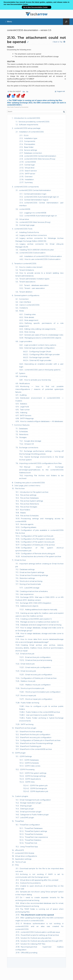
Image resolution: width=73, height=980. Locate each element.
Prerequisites (30, 144)
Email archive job (27, 654)
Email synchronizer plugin (31, 812)
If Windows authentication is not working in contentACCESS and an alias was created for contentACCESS (39, 926)
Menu (9, 22)
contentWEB (30, 162)
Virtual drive (30, 168)
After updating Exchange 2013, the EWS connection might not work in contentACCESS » (36, 104)
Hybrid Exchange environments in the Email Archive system (41, 458)
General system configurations (27, 295)
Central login (30, 165)
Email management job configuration (35, 800)
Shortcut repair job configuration (39, 699)
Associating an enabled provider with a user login (41, 365)
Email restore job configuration (38, 667)
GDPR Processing (27, 769)
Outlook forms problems (30, 883)
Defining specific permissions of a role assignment (41, 325)
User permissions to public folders (40, 715)
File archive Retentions (29, 504)
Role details (29, 317)
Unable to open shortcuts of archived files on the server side (39, 887)
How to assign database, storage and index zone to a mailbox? (39, 635)
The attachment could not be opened (37, 915)
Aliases (23, 513)
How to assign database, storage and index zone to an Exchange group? (39, 629)
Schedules (23, 431)
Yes (24, 91)
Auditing (23, 395)
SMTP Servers (25, 415)
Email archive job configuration (38, 657)
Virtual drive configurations (26, 856)
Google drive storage (33, 441)
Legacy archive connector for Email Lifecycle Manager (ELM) (39, 245)
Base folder (29, 147)
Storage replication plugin (31, 803)
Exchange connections (29, 448)
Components (30, 141)
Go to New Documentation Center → (36, 7)
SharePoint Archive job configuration (35, 734)
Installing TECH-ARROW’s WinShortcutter (37, 250)
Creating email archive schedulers (34, 591)
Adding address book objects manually (41, 610)
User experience (27, 594)
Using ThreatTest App (29, 847)
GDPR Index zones (32, 766)
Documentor (25, 107)
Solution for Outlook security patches (36, 938)
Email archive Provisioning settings (34, 575)
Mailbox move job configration (38, 685)
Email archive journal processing (39, 660)
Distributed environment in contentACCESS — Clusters (39, 399)
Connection (24, 299)
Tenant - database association (36, 285)
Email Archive (20, 560)
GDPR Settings (26, 756)
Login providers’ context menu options (40, 345)
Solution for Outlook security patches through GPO (42, 941)
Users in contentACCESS (29, 305)
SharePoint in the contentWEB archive (36, 749)
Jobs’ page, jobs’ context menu (27, 486)
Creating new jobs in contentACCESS (30, 483)
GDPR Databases (32, 760)
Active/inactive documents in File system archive (41, 556)
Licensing (23, 376)
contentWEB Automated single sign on (41, 216)
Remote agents (27, 524)
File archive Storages (29, 507)
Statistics (23, 404)
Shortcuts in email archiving (31, 581)
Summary (29, 182)
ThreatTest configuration (30, 825)
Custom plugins (22, 796)
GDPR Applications (33, 779)
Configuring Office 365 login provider (45, 354)
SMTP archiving (27, 724)
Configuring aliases (28, 527)
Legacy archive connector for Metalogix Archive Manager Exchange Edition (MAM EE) (39, 240)
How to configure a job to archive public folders (41, 708)
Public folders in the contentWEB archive (43, 712)
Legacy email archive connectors (33, 235)
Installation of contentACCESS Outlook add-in (43, 256)
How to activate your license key (38, 380)
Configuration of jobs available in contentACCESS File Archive (39, 532)
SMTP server (30, 174)
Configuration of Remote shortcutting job (38, 554)
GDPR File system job (39, 785)
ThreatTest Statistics (33, 840)
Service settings (31, 150)
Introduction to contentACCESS (27, 118)
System (22, 373)
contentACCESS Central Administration (40, 156)
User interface (25, 302)
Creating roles (30, 314)
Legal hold (24, 407)
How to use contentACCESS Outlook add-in (42, 259)
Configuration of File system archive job (37, 536)
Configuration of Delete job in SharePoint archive (40, 740)
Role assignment (31, 320)
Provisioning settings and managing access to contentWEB (39, 520)
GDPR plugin (20, 753)
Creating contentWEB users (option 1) (36, 619)
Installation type (31, 138)
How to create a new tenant (31, 267)
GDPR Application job (39, 791)
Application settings (23, 859)
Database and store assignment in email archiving (41, 625)
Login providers (26, 341)
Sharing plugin (26, 806)
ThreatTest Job (31, 843)
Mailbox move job (28, 681)
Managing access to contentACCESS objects (43, 338)
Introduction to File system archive (34, 492)
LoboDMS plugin (27, 818)
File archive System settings (32, 501)
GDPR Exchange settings (35, 776)
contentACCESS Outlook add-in (32, 253)
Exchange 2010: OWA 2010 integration (36, 603)
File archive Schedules (29, 516)
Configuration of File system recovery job (38, 542)
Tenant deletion (26, 292)
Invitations (24, 308)
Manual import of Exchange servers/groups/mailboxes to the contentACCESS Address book (41, 470)
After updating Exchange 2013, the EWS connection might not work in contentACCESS (39, 919)
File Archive (20, 488)
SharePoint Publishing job (31, 746)
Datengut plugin (27, 809)
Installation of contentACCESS (31, 132)
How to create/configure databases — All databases (42, 421)
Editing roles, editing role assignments (40, 329)
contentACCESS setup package (27, 128)
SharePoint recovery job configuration (36, 737)
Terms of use (21, 862)
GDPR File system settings (36, 773)
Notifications (25, 383)
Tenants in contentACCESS (25, 263)
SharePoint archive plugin (26, 728)
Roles (22, 311)
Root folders (25, 510)
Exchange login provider (39, 357)
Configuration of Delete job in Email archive (39, 678)
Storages (23, 437)
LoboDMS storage (32, 588)
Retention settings (27, 578)
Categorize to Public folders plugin (34, 815)
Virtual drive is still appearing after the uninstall (39, 880)
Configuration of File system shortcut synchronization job (39, 549)
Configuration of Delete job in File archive (38, 545)
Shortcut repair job (28, 695)
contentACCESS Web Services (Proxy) (40, 159)
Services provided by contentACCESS (34, 122)
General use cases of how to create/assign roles (44, 335)
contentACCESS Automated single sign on (41, 197)
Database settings (27, 569)
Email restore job (28, 664)
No (27, 91)
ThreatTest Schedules (34, 834)
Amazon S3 (29, 444)
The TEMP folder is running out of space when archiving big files (39, 910)
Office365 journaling (29, 953)
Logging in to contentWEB (35, 213)
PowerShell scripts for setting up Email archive (40, 935)
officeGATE (19, 850)
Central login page (27, 225)
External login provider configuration (39, 348)
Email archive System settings (32, 572)
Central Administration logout (36, 200)
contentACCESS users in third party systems (42, 370)
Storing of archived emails (30, 584)
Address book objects (29, 606)
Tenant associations (27, 282)
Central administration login (35, 194)
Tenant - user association (35, 288)
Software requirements (29, 125)
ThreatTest (19, 821)
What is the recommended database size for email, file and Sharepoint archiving (39, 905)
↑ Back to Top (57, 42)
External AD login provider (40, 360)
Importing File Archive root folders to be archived (41, 477)
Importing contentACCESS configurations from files (40, 463)
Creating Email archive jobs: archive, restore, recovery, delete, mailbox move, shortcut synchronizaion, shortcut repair (39, 648)
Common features (22, 425)
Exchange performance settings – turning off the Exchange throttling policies (41, 453)
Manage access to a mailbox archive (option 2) (39, 622)
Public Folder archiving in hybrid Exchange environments (41, 719)
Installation (29, 179)
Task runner (25, 410)
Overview (29, 177)
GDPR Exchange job (39, 788)
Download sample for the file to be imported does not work (39, 870)
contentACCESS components (26, 187)
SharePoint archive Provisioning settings (36, 743)
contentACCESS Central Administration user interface (41, 204)
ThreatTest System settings (36, 831)
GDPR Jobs (30, 782)
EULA (26, 135)
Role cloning (30, 332)
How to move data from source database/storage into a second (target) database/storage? (39, 641)
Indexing (24, 413)
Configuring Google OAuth (40, 352)
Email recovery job (28, 671)
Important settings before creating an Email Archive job (39, 565)
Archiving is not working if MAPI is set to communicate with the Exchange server (39, 876)
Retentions (24, 434)
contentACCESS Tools (23, 229)
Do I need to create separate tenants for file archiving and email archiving (39, 899)
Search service (31, 171)
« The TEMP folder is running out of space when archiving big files (35, 100)
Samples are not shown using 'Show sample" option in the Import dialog (39, 893)
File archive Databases (29, 498)
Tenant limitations (27, 270)
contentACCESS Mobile (25, 853)
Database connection (33, 153)
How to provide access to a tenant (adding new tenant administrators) (39, 274)
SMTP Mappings (27, 418)
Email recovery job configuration (39, 675)
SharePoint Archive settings (31, 732)
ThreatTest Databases (33, 828)
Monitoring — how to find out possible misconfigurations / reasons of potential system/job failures (39, 389)
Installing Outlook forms (29, 232)
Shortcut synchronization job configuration (43, 692)
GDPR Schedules (32, 763)
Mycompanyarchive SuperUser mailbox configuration (39, 948)
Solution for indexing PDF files (33, 944)
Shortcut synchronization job (32, 688)
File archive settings (28, 495)
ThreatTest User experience (36, 837)
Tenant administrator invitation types (34, 279)
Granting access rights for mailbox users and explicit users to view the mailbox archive (39, 615)
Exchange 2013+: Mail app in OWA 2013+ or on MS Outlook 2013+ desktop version (39, 599)
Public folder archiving (30, 703)
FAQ (17, 865)
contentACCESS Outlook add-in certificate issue (40, 932)
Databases (23, 429)
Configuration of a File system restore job (38, 539)
